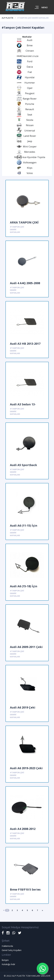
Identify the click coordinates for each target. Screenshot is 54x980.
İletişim (5, 960)
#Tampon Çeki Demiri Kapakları (17, 229)
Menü (45, 7)
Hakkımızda (7, 946)
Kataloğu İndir (8, 964)
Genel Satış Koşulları (12, 950)
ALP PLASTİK (7, 18)
